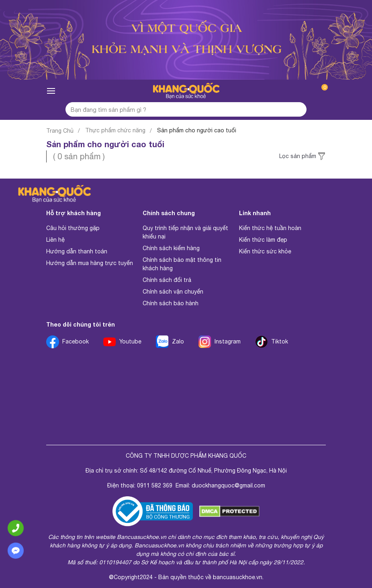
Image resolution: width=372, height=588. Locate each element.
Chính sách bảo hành (171, 303)
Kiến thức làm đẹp (263, 240)
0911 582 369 (155, 485)
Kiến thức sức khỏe (265, 251)
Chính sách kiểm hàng (171, 248)
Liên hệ (55, 240)
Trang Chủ (60, 131)
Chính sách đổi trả (167, 280)
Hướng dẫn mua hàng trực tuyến (90, 263)
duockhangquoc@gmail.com (228, 485)
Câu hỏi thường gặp (73, 228)
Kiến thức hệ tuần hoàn (270, 228)
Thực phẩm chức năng (115, 130)
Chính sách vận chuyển (173, 292)
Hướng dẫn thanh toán (77, 251)
